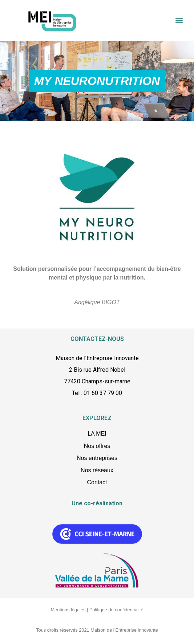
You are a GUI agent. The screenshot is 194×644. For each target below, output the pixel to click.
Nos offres (97, 446)
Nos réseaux (97, 470)
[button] (179, 21)
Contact (97, 482)
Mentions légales (68, 610)
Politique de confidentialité (116, 610)
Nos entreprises (97, 458)
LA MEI (97, 434)
